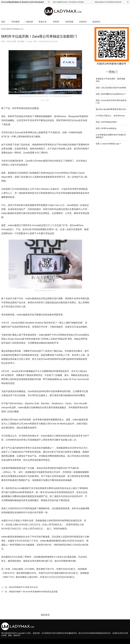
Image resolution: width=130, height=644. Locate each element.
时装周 (56, 22)
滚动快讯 (96, 22)
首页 (3, 22)
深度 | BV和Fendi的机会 (106, 128)
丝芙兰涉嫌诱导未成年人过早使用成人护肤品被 (68, 2)
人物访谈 (29, 22)
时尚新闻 (16, 22)
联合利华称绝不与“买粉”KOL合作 (23, 587)
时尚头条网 (6, 29)
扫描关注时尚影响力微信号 (112, 64)
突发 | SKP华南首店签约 (106, 122)
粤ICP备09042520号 (9, 633)
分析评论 (83, 22)
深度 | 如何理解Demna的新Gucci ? (111, 94)
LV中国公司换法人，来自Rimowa (110, 116)
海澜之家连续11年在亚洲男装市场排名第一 (109, 2)
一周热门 (112, 72)
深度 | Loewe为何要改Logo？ (108, 144)
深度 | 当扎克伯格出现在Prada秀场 (111, 88)
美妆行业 (42, 22)
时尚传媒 (69, 22)
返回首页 (45, 615)
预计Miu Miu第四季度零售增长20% (111, 109)
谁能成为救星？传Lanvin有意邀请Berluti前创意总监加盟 (33, 592)
